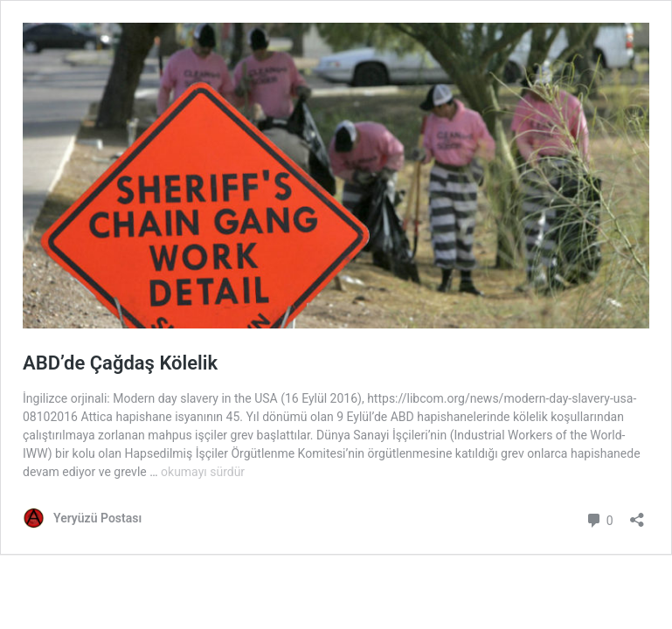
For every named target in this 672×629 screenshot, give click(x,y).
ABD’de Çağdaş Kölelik (120, 363)
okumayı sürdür (203, 472)
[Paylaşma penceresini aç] (637, 514)
